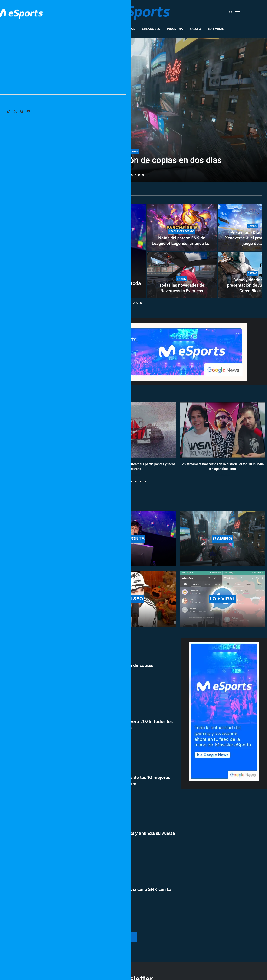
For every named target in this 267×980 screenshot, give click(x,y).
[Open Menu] (238, 13)
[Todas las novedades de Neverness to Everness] (182, 275)
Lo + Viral (216, 29)
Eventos (128, 29)
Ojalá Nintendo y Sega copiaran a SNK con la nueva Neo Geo (124, 892)
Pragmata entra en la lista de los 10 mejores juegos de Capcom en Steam (124, 780)
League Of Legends (59, 29)
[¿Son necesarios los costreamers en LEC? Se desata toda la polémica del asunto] (76, 251)
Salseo (195, 29)
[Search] (231, 13)
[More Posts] (91, 937)
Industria (175, 29)
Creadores (151, 29)
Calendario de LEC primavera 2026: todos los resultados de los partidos (125, 725)
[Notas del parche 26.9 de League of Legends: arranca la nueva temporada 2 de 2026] (182, 228)
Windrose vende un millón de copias (115, 665)
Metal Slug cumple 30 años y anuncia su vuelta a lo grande (126, 836)
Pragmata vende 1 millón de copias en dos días (133, 160)
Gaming (108, 29)
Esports (88, 29)
